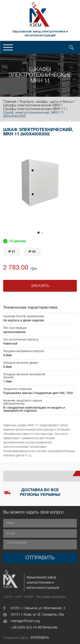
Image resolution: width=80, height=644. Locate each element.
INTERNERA (40, 638)
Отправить (40, 558)
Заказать (40, 286)
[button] (38, 233)
